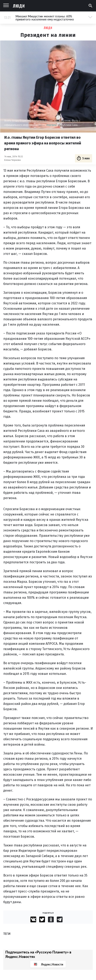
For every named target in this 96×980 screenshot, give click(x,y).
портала (51, 125)
